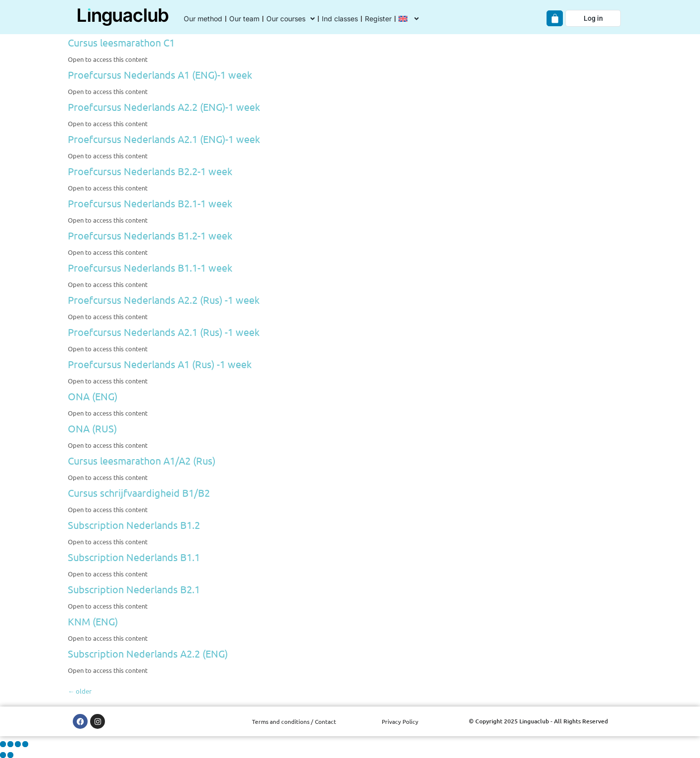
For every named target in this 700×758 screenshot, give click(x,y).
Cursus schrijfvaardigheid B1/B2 (139, 493)
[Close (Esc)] (25, 744)
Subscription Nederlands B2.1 (134, 589)
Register (378, 19)
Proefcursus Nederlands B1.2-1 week (150, 235)
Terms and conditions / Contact (294, 721)
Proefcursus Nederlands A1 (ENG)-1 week (160, 74)
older (80, 691)
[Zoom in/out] (3, 744)
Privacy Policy (400, 721)
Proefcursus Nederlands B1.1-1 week (150, 267)
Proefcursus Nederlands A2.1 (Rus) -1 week (164, 332)
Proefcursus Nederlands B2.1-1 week (150, 203)
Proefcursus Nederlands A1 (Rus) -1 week (160, 364)
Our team (244, 19)
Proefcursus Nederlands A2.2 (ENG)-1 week (164, 107)
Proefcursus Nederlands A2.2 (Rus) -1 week (164, 300)
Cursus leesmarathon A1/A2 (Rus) (142, 460)
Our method (203, 19)
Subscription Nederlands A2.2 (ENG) (148, 653)
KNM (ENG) (93, 621)
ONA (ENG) (93, 396)
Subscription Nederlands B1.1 (134, 557)
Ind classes (340, 19)
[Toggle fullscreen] (10, 744)
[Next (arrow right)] (10, 755)
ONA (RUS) (92, 428)
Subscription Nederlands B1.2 (134, 525)
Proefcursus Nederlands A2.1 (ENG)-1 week (164, 139)
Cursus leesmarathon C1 (121, 42)
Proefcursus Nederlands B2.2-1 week (150, 171)
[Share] (18, 744)
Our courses (291, 19)
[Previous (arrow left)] (3, 755)
